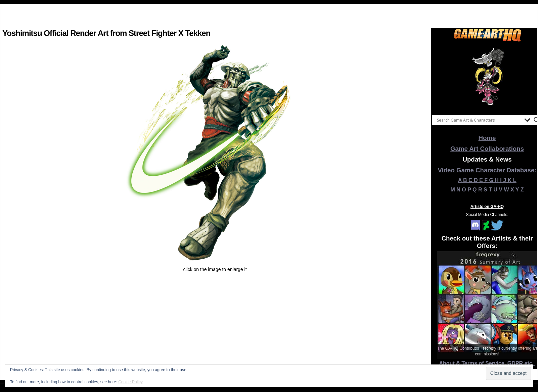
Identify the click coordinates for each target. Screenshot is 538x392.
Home (487, 138)
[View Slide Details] (487, 77)
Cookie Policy (130, 382)
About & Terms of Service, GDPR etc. (487, 363)
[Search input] (479, 120)
